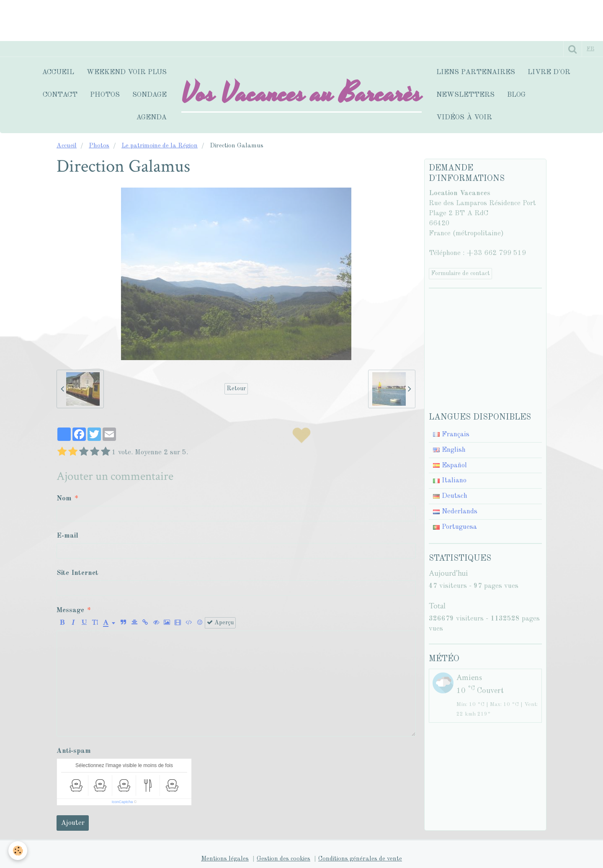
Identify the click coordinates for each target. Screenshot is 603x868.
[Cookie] (18, 851)
